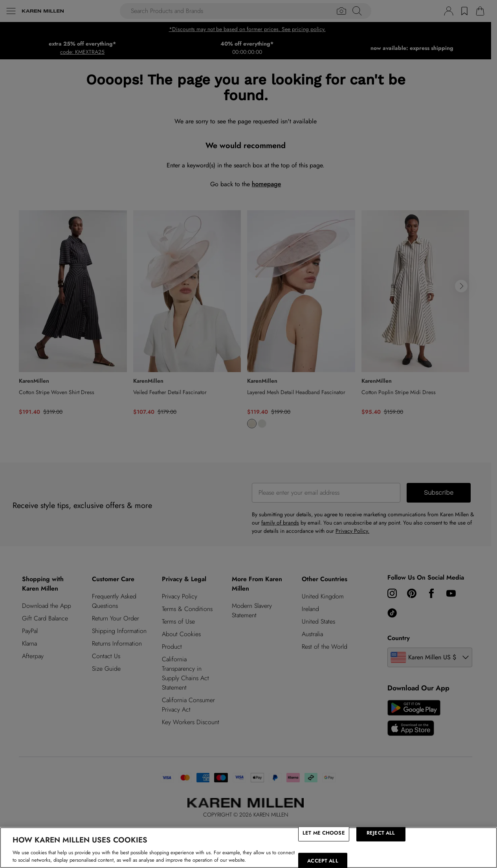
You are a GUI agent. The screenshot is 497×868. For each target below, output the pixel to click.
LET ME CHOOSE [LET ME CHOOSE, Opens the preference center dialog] (324, 833)
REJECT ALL (381, 833)
